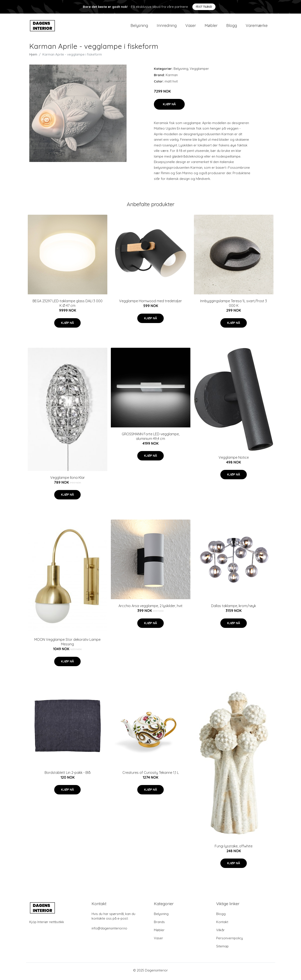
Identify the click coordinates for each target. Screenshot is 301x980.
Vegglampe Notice (234, 460)
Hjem (33, 57)
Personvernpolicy (230, 940)
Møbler (211, 27)
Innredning (167, 27)
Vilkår (220, 932)
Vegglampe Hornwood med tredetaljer (150, 303)
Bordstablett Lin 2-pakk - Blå (68, 775)
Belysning (139, 27)
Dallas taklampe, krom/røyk (234, 608)
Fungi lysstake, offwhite (234, 848)
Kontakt (222, 924)
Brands (159, 924)
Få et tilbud (204, 7)
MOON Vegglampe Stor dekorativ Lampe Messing (67, 644)
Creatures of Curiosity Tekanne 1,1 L (151, 775)
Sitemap (222, 948)
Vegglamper (199, 71)
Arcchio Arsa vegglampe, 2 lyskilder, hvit (150, 608)
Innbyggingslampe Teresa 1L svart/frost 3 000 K (234, 306)
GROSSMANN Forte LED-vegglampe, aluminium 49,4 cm (151, 438)
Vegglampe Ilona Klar (68, 480)
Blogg (232, 27)
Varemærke (257, 27)
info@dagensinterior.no (109, 930)
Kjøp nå (169, 106)
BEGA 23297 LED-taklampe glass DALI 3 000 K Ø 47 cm (68, 306)
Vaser (191, 27)
